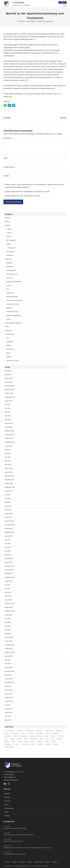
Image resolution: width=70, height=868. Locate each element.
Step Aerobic (10, 349)
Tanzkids (9, 357)
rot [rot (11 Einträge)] (53, 739)
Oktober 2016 (9, 698)
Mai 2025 (8, 412)
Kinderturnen (10, 293)
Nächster (63, 118)
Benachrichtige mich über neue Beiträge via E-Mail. (23, 196)
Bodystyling (10, 267)
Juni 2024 (8, 454)
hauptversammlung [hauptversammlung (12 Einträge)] (36, 736)
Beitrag (7, 222)
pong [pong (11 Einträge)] (48, 739)
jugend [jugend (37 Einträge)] (13, 739)
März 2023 (8, 510)
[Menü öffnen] (65, 5)
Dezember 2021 (10, 566)
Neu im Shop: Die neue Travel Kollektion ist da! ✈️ (18, 835)
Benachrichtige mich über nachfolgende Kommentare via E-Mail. (27, 192)
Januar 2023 (9, 517)
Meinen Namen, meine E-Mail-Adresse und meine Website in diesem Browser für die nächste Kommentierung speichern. (34, 186)
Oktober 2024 (9, 439)
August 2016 (9, 701)
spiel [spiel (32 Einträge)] (20, 742)
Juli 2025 (8, 405)
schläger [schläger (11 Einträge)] (60, 739)
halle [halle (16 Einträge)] (16, 736)
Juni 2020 (8, 623)
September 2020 (10, 611)
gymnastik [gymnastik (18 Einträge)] (8, 736)
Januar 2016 (9, 709)
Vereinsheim (9, 331)
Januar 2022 (9, 562)
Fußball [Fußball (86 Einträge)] (56, 734)
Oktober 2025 (9, 394)
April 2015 (8, 716)
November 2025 (10, 390)
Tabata (8, 353)
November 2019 (10, 645)
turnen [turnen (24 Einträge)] (33, 744)
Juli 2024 (8, 450)
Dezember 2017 (10, 683)
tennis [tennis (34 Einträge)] (47, 742)
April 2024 (8, 461)
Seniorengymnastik (12, 297)
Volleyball (9, 308)
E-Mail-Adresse (9, 167)
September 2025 (10, 397)
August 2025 (9, 401)
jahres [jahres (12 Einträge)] (53, 736)
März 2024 (8, 465)
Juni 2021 (8, 589)
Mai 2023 (8, 502)
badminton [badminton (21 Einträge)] (39, 731)
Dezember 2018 (10, 671)
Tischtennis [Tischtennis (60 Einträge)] (8, 744)
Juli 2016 (8, 705)
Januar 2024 (9, 472)
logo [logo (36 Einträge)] (26, 739)
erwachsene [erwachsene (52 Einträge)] (15, 734)
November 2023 (10, 480)
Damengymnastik (11, 271)
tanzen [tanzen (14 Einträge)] (40, 742)
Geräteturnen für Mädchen (14, 282)
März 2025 (8, 420)
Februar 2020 (9, 638)
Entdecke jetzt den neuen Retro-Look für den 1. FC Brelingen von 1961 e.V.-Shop (27, 848)
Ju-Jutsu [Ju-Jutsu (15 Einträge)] (61, 736)
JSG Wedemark (11, 240)
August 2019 (9, 656)
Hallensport (8, 259)
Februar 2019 (9, 668)
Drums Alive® (10, 334)
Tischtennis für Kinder (13, 304)
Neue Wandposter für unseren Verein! (15, 854)
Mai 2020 (8, 626)
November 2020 (10, 604)
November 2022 (10, 525)
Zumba (8, 319)
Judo (8, 289)
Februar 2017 (9, 690)
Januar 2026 (9, 382)
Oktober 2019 (9, 649)
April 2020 (8, 630)
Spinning (9, 346)
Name (6, 158)
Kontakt (63, 2)
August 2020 (9, 615)
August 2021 (9, 581)
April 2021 (8, 593)
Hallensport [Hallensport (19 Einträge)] (24, 736)
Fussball (7, 225)
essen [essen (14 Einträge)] (24, 734)
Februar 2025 (9, 424)
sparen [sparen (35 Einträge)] (7, 742)
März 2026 (8, 375)
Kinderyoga (10, 342)
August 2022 (9, 536)
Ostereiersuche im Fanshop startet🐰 (14, 828)
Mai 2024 (8, 457)
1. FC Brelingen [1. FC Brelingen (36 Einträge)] (10, 731)
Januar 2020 (9, 641)
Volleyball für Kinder (12, 312)
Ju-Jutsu (9, 286)
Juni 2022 (8, 544)
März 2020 (8, 634)
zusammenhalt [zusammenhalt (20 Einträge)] (9, 747)
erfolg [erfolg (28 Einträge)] (7, 734)
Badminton (9, 263)
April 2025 (8, 416)
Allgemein (8, 218)
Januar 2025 (9, 427)
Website (6, 176)
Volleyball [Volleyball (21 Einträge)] (48, 744)
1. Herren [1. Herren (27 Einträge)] (20, 731)
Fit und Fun (10, 278)
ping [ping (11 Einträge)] (42, 739)
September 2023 (10, 487)
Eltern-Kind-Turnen (12, 274)
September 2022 (10, 532)
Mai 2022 (8, 547)
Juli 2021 (8, 585)
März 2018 (8, 675)
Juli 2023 (8, 495)
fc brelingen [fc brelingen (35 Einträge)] (40, 734)
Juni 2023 (8, 499)
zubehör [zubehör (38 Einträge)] (56, 744)
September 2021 (10, 578)
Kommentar (8, 138)
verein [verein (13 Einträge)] (40, 744)
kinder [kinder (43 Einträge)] (20, 739)
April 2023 (8, 506)
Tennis (7, 327)
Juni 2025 (8, 409)
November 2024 (10, 435)
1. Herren (9, 229)
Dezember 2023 (10, 476)
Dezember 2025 (10, 386)
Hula (8, 338)
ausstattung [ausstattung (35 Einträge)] (30, 731)
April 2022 (8, 551)
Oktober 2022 (9, 529)
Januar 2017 (9, 694)
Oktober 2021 (9, 574)
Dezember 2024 (10, 431)
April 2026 (8, 371)
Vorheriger (7, 118)
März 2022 (8, 555)
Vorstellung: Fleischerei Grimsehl (13, 841)
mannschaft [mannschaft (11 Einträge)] (34, 739)
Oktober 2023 (9, 484)
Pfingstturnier (12, 248)
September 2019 (10, 653)
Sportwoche (10, 256)
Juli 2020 (8, 619)
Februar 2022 (9, 559)
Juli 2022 (8, 540)
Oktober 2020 (9, 608)
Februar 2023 (9, 514)
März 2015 (8, 720)
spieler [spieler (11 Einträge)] (26, 742)
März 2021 (8, 596)
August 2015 (9, 713)
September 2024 (10, 442)
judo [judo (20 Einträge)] (6, 739)
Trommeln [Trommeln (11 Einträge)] (25, 744)
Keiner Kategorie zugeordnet (13, 323)
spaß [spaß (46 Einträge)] (14, 742)
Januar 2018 (9, 679)
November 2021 (10, 570)
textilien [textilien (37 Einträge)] (54, 742)
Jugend (8, 244)
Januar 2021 (9, 600)
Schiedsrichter (10, 252)
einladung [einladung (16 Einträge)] (59, 731)
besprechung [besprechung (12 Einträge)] (49, 731)
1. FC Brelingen (18, 3)
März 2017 (8, 686)
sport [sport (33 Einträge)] (33, 742)
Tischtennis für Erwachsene (45, 21)
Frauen (8, 237)
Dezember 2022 (10, 521)
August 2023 (9, 491)
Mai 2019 (8, 660)
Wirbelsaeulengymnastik (13, 316)
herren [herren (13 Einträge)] (47, 736)
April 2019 (8, 664)
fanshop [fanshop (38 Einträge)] (31, 734)
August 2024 (9, 446)
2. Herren (9, 233)
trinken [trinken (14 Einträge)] (17, 744)
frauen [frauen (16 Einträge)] (48, 734)
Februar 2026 (9, 379)
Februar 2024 (9, 469)
